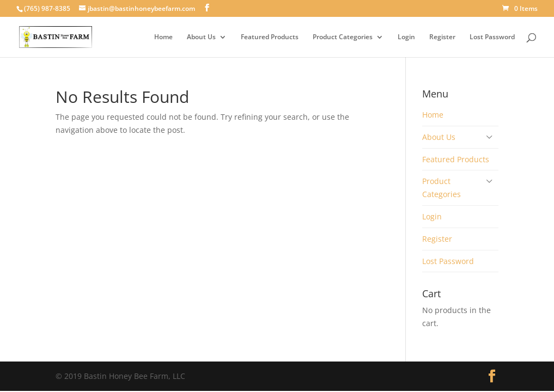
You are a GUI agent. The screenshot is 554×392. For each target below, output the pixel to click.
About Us (201, 37)
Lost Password (492, 37)
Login (406, 37)
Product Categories (343, 37)
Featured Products (270, 37)
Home (163, 37)
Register (442, 37)
